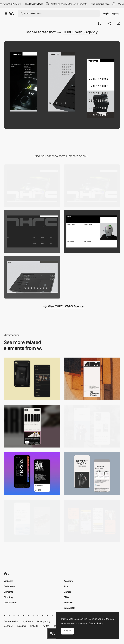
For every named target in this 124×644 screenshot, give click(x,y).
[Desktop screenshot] (32, 186)
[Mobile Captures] (32, 521)
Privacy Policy (44, 621)
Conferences (10, 603)
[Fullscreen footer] (32, 231)
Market (67, 592)
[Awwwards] (12, 13)
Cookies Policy (11, 621)
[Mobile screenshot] (92, 426)
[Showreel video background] (92, 186)
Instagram (22, 626)
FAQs (66, 597)
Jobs (66, 586)
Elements (8, 592)
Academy (68, 581)
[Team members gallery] (92, 231)
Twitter (45, 626)
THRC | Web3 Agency (80, 32)
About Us (68, 603)
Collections (9, 586)
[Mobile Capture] (32, 379)
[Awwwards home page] (52, 634)
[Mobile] (92, 379)
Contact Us (69, 608)
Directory (9, 597)
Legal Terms (27, 621)
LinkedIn (34, 626)
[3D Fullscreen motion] (32, 277)
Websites (8, 581)
